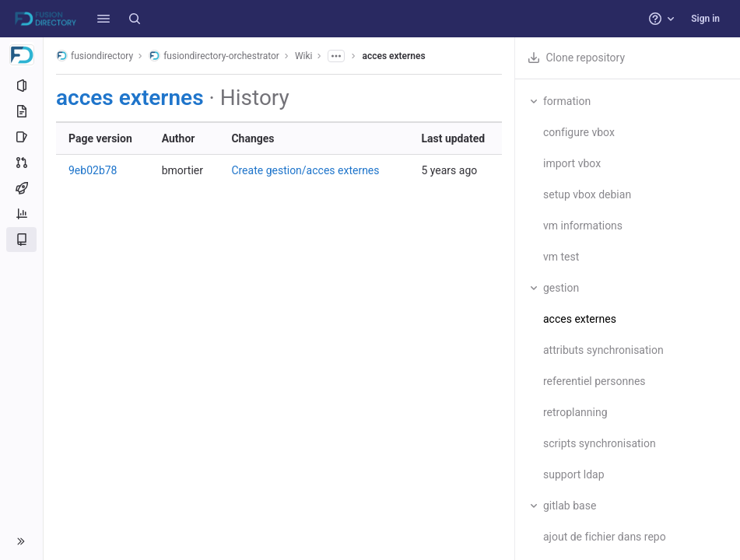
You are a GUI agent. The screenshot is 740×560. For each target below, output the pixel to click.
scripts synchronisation (600, 443)
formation (567, 101)
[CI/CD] (21, 188)
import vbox (572, 163)
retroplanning (575, 412)
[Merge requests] (21, 163)
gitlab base (570, 506)
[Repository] (21, 111)
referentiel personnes (594, 381)
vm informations (583, 226)
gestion (561, 288)
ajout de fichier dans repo (605, 537)
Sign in (705, 19)
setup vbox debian (587, 194)
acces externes (393, 56)
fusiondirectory (95, 56)
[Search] (135, 19)
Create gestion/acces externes (305, 170)
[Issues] (21, 137)
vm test (561, 257)
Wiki (304, 56)
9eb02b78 (93, 170)
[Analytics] (21, 214)
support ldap (574, 474)
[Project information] (21, 86)
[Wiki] (21, 240)
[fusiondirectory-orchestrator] (22, 54)
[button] (103, 19)
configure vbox (579, 132)
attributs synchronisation (603, 350)
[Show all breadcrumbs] (336, 56)
